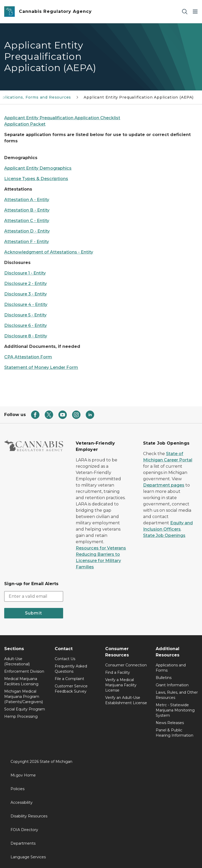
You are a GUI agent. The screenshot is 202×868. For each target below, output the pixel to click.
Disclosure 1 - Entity (25, 273)
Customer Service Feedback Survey (71, 689)
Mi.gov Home (23, 775)
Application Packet (25, 124)
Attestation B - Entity (27, 210)
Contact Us (65, 659)
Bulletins (164, 678)
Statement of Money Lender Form (41, 367)
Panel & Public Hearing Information (175, 733)
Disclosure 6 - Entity (26, 325)
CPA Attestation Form (28, 357)
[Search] (185, 12)
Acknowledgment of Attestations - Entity (49, 252)
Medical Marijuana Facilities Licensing (21, 681)
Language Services (28, 857)
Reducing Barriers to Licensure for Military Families (98, 561)
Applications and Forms (171, 668)
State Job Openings (164, 535)
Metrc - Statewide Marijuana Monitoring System (175, 710)
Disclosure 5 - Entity (25, 315)
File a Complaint (69, 679)
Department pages (164, 485)
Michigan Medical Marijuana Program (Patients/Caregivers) (24, 697)
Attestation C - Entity (27, 221)
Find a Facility (118, 672)
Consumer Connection (126, 665)
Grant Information (172, 685)
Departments (23, 843)
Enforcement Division (24, 671)
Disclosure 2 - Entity (26, 284)
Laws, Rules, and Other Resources (177, 695)
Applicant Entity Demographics (38, 168)
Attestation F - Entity (27, 242)
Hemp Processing (21, 716)
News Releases (170, 723)
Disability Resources (29, 816)
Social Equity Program (25, 709)
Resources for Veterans (101, 548)
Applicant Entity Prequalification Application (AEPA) (139, 97)
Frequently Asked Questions (71, 669)
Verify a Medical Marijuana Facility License (121, 685)
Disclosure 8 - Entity (26, 336)
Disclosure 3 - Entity (26, 294)
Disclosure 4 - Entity (26, 304)
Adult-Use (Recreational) (17, 661)
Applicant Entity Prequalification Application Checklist (62, 118)
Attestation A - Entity (27, 200)
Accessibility (22, 802)
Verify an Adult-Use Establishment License (126, 700)
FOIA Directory (24, 830)
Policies (17, 789)
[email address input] (34, 596)
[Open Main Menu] (195, 12)
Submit (34, 613)
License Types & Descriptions (36, 179)
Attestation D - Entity (27, 231)
